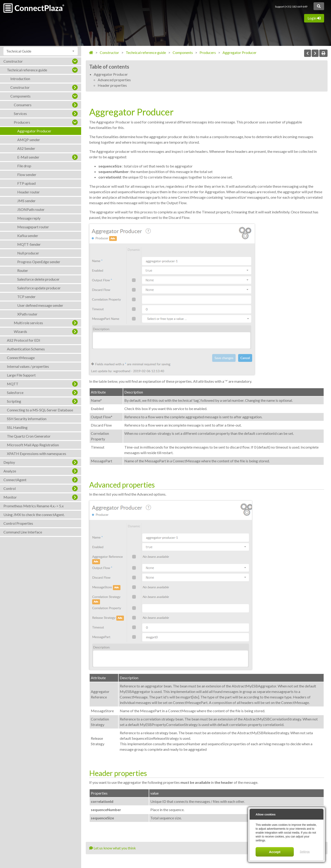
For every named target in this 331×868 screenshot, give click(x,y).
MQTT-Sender (29, 244)
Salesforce (15, 392)
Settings (305, 852)
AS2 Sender (26, 148)
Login (314, 18)
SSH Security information (27, 419)
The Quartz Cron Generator (29, 436)
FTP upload (26, 183)
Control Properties (18, 523)
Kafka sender (28, 236)
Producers (22, 122)
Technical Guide (19, 51)
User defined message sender (40, 305)
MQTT (13, 384)
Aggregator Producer (34, 131)
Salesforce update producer (39, 288)
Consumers (23, 105)
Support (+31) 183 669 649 (291, 6)
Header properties (112, 85)
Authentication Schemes (26, 349)
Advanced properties (114, 80)
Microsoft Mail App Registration (33, 445)
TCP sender (26, 297)
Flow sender (27, 174)
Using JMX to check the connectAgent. (34, 515)
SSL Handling (17, 427)
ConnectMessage (21, 358)
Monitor (10, 497)
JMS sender (26, 201)
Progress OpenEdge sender (39, 262)
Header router (29, 192)
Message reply (29, 218)
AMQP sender (29, 140)
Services (20, 113)
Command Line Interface (23, 532)
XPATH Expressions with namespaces (37, 454)
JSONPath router (31, 209)
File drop (24, 166)
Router (23, 270)
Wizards (20, 331)
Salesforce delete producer (38, 279)
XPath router (27, 314)
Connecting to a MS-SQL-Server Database (40, 410)
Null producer (28, 253)
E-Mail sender (28, 157)
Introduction (20, 79)
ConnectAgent (15, 480)
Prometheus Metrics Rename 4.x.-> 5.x (34, 506)
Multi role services (28, 323)
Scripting (14, 401)
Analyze (10, 471)
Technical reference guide (27, 70)
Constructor (13, 61)
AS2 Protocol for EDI (24, 340)
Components (20, 96)
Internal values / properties (28, 366)
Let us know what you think (113, 848)
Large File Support (21, 375)
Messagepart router (33, 227)
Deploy (9, 462)
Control (10, 488)
